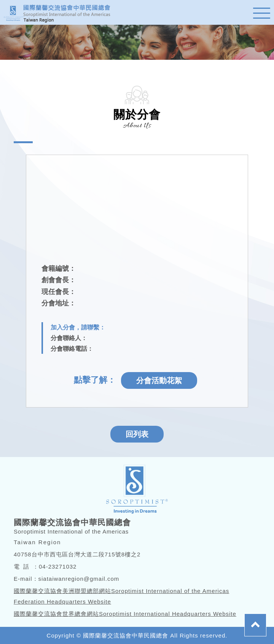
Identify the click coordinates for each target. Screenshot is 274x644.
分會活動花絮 (159, 380)
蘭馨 (61, 12)
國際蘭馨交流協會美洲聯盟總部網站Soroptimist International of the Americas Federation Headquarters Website (121, 596)
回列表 (137, 434)
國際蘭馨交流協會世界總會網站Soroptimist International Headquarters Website (125, 614)
